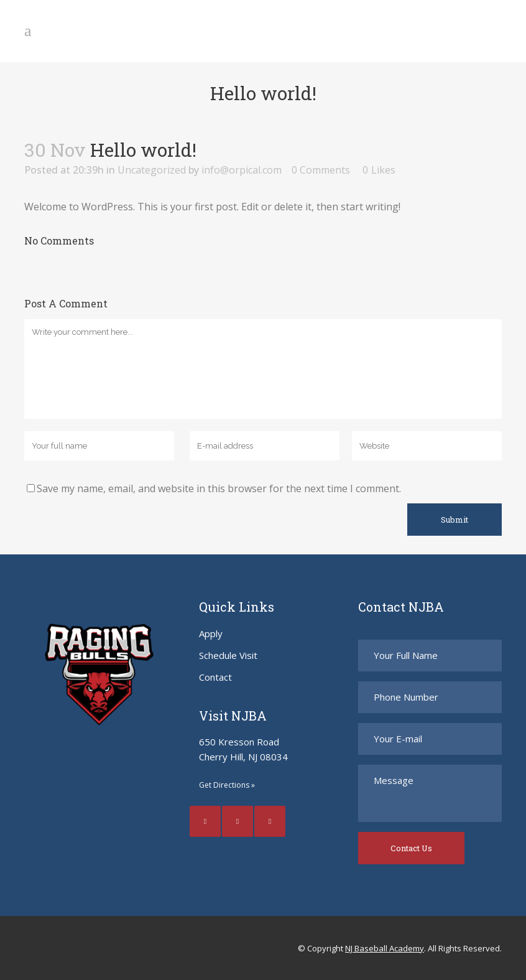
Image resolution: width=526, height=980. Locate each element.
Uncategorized (152, 170)
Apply (211, 633)
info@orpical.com (242, 170)
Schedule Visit (228, 655)
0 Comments (321, 170)
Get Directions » (227, 785)
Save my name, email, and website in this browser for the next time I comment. (219, 488)
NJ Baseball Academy (385, 948)
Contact (215, 677)
